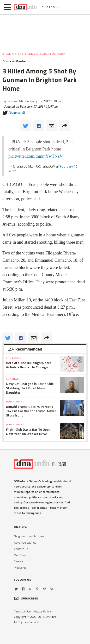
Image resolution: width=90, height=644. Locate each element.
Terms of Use (22, 611)
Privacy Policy (42, 611)
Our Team (20, 555)
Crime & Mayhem (15, 61)
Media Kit (20, 568)
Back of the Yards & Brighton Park (34, 54)
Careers (19, 561)
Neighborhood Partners (29, 536)
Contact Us (21, 549)
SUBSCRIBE (26, 598)
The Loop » (14, 358)
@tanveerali (17, 113)
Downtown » (15, 402)
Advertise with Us (25, 543)
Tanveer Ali (15, 101)
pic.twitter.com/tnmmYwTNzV (36, 156)
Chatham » (14, 379)
